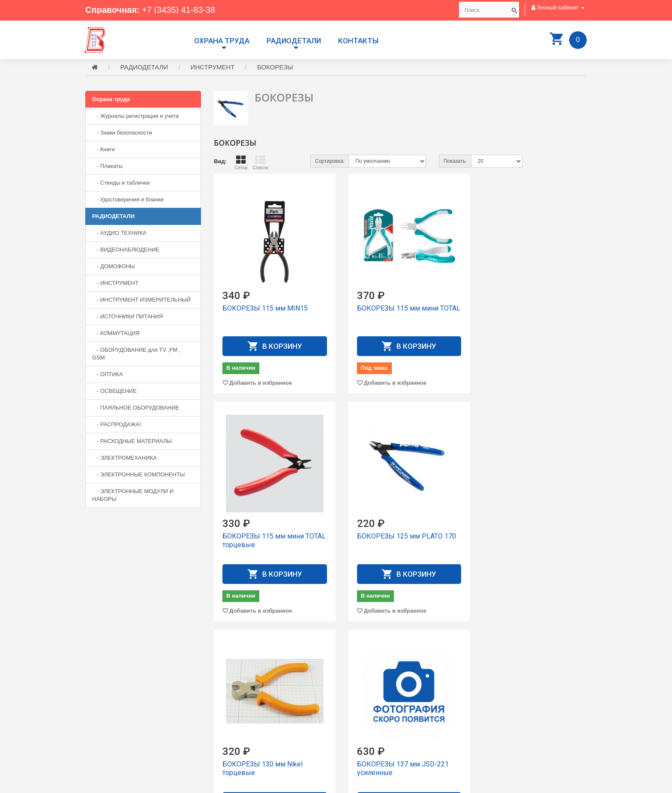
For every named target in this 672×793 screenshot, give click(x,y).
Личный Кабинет (364, 712)
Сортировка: (330, 162)
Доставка (354, 696)
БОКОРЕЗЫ (275, 67)
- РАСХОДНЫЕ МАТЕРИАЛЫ (132, 441)
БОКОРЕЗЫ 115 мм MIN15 (265, 309)
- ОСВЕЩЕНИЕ (114, 391)
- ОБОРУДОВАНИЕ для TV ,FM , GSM (136, 354)
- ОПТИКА (108, 375)
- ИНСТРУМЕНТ (115, 283)
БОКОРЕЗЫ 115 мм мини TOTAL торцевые (520, 313)
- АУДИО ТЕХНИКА (119, 233)
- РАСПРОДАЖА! (117, 425)
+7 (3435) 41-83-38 (179, 10)
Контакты (358, 41)
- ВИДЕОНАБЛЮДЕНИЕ (126, 250)
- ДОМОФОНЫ (114, 267)
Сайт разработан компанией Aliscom (257, 785)
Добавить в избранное (261, 383)
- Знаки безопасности (122, 133)
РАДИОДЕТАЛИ (294, 41)
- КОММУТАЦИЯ (116, 334)
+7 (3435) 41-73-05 (115, 722)
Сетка (241, 163)
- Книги (103, 150)
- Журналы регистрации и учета (135, 116)
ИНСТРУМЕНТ (213, 67)
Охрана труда (222, 41)
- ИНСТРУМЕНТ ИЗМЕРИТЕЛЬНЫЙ (141, 300)
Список (260, 163)
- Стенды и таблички (121, 183)
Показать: (455, 162)
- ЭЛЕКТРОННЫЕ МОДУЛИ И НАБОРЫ (133, 495)
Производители (362, 689)
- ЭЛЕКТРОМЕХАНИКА (124, 458)
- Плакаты (107, 166)
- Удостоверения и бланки (128, 200)
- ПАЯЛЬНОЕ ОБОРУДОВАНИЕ (136, 408)
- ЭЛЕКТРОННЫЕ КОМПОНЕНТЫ (138, 475)
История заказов (364, 720)
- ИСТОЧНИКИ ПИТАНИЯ (127, 317)
